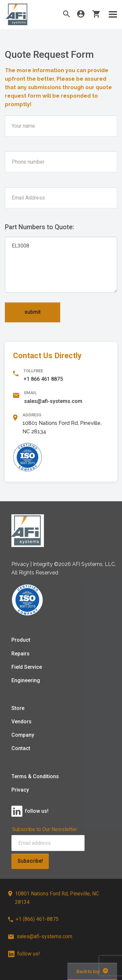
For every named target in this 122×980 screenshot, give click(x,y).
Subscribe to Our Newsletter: (45, 829)
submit (33, 312)
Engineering (26, 680)
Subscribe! (30, 861)
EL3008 (61, 265)
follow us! (24, 954)
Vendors (21, 722)
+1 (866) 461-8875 (33, 919)
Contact (21, 748)
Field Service (27, 667)
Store (18, 708)
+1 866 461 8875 (43, 379)
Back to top (92, 971)
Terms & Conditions (35, 776)
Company (23, 735)
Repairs (20, 654)
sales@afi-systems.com (53, 401)
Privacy (20, 790)
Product (21, 640)
